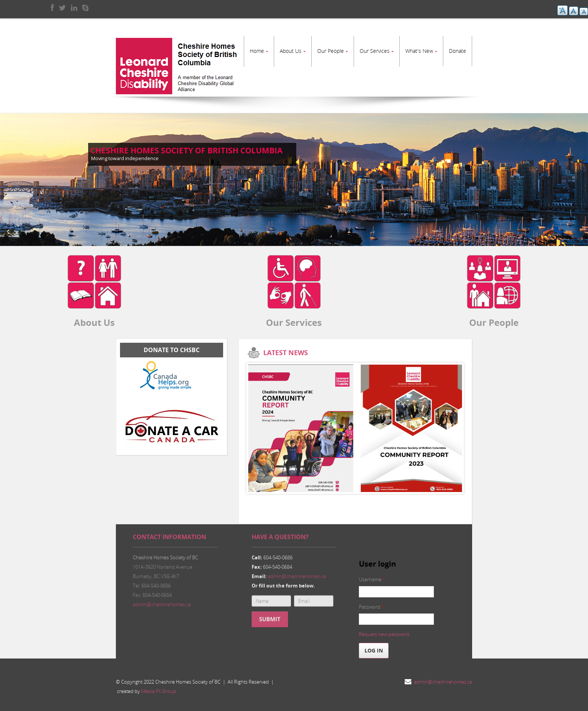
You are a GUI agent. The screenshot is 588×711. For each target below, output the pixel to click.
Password (371, 603)
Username (372, 576)
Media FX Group (159, 687)
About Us (291, 51)
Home (257, 51)
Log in (374, 647)
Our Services (375, 51)
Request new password (384, 630)
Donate (457, 51)
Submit (270, 620)
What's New (419, 51)
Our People (331, 51)
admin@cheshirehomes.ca (162, 605)
